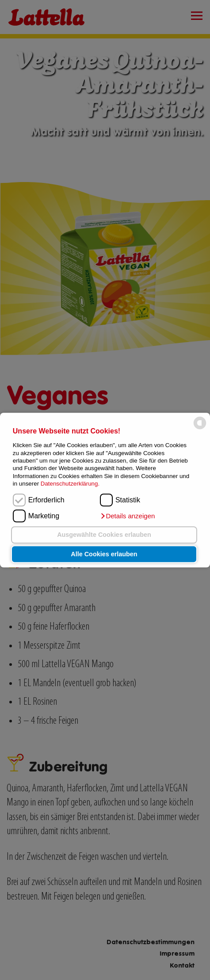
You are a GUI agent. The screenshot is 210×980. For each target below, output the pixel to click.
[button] (127, 516)
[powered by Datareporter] (200, 429)
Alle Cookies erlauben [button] (104, 554)
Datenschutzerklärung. (70, 484)
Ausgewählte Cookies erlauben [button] (104, 535)
